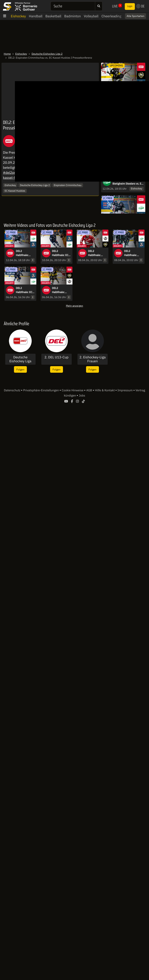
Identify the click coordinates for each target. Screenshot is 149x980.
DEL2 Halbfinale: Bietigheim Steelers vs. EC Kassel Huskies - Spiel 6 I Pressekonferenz (128, 182)
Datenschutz (12, 390)
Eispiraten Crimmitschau (68, 185)
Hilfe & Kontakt (105, 390)
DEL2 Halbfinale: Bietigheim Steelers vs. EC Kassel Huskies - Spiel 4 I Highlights (133, 253)
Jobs (82, 396)
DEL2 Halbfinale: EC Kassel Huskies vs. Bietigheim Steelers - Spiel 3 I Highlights (25, 290)
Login (130, 6)
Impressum (125, 390)
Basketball (53, 16)
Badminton (73, 16)
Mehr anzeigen (74, 306)
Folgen (20, 369)
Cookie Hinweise (73, 390)
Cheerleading (111, 16)
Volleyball (91, 16)
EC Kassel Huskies (15, 191)
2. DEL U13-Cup (57, 357)
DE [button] (140, 6)
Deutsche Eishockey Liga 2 (47, 54)
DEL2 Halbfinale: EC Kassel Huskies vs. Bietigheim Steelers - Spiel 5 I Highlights (61, 253)
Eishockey (18, 16)
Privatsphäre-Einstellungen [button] (41, 390)
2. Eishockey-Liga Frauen (93, 359)
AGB (89, 390)
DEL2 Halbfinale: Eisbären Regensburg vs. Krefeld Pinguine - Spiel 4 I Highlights (97, 253)
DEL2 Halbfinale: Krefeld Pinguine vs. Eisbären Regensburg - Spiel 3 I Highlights (60, 290)
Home (7, 54)
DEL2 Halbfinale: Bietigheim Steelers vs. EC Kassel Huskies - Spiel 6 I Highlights (25, 253)
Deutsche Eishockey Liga (20, 359)
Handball (36, 16)
